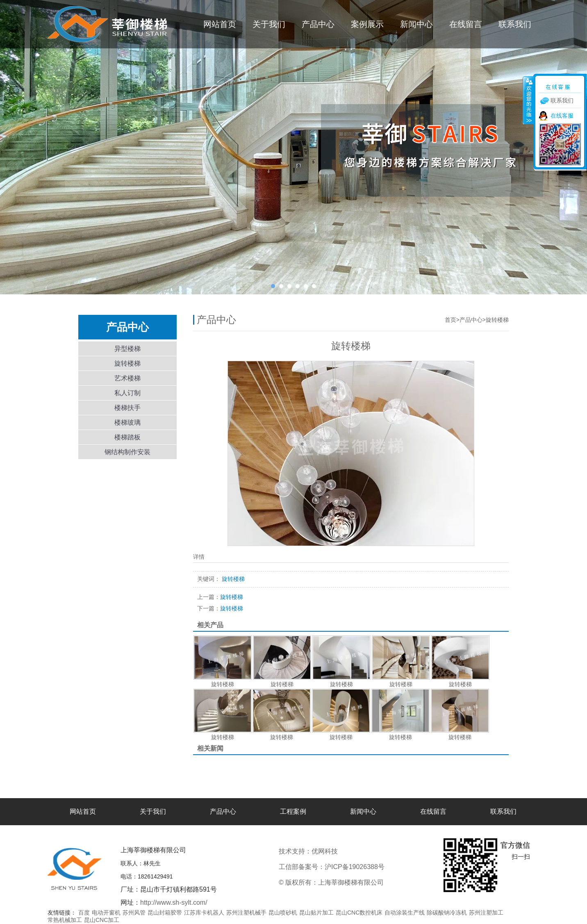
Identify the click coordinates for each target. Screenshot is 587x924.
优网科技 (352, 851)
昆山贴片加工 (316, 913)
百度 (84, 913)
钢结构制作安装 (127, 452)
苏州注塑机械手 (246, 913)
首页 (450, 320)
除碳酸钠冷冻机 (447, 913)
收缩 (528, 100)
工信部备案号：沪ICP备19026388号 (332, 867)
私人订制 (127, 393)
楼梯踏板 (127, 437)
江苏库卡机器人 (204, 913)
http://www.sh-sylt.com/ (174, 902)
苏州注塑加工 (486, 913)
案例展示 (367, 24)
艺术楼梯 (127, 378)
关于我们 (269, 24)
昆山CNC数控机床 (359, 913)
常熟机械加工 (65, 920)
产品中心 (318, 24)
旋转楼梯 (127, 363)
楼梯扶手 (127, 408)
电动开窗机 (106, 913)
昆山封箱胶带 (165, 913)
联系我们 (515, 24)
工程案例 (293, 811)
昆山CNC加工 (102, 920)
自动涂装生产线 (405, 913)
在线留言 (466, 24)
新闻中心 (416, 24)
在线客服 (562, 116)
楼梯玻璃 (127, 422)
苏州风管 (134, 913)
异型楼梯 (127, 349)
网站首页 (220, 24)
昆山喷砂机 (283, 913)
